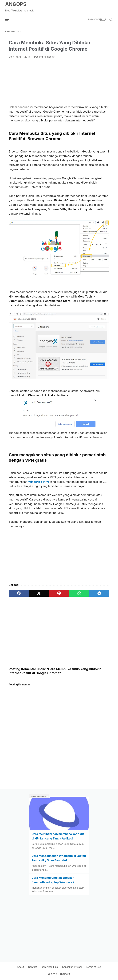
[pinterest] (59, 593)
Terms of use (94, 967)
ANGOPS (16, 4)
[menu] (9, 19)
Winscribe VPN (38, 482)
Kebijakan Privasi (72, 967)
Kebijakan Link (50, 967)
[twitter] (39, 593)
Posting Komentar (44, 57)
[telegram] (99, 593)
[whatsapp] (79, 593)
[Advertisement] (59, 81)
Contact (33, 967)
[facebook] (19, 593)
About (20, 967)
